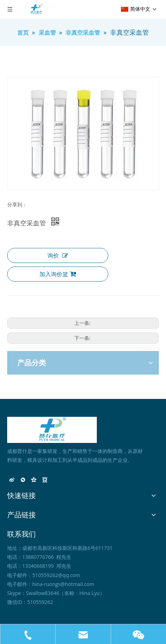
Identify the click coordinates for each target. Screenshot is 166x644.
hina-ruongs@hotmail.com (63, 584)
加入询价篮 (58, 274)
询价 (58, 255)
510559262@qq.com (56, 575)
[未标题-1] (52, 430)
